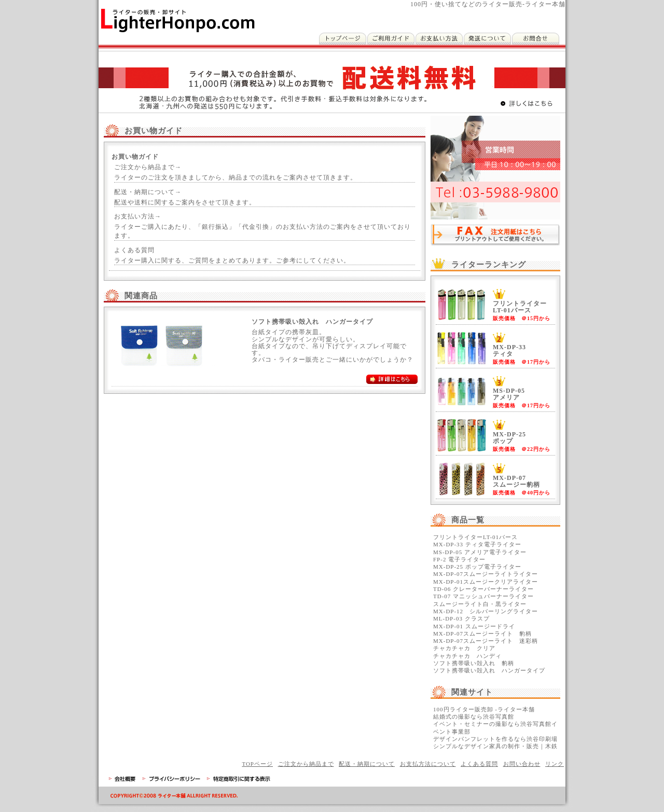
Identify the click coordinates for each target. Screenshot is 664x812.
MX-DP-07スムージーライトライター (486, 574)
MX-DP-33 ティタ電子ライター (477, 544)
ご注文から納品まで (306, 764)
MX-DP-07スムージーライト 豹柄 (482, 634)
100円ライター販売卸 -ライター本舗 (484, 709)
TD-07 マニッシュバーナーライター (483, 596)
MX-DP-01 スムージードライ (474, 626)
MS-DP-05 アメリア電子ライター (480, 552)
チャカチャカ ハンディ (467, 656)
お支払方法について (428, 764)
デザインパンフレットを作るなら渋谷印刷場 (495, 739)
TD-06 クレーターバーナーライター (483, 589)
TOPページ (257, 764)
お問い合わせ (522, 764)
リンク (555, 764)
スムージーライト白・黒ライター (480, 604)
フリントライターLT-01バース (475, 537)
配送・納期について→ (148, 192)
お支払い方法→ (138, 216)
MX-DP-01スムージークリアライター (486, 582)
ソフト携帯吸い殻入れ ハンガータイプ (489, 670)
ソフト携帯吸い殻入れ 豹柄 (474, 663)
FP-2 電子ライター (459, 559)
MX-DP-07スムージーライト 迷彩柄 (486, 641)
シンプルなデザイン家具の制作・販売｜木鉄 (495, 746)
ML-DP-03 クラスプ (461, 618)
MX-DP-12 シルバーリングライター (486, 611)
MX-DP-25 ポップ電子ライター (477, 567)
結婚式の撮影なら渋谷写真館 (474, 717)
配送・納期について (367, 764)
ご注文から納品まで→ (148, 167)
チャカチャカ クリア (464, 648)
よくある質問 (134, 250)
